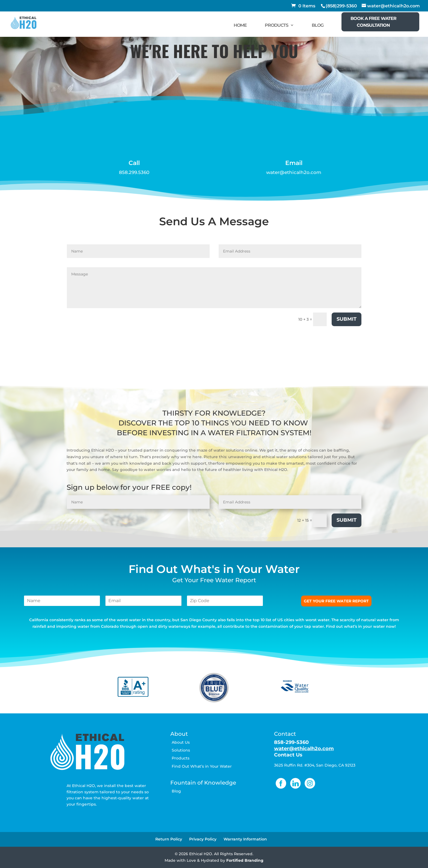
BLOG (318, 25)
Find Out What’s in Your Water (202, 766)
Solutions (181, 750)
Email (294, 163)
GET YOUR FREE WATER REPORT (336, 601)
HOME (240, 25)
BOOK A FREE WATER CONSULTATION (373, 22)
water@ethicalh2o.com (294, 172)
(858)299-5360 (341, 6)
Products (181, 758)
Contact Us (288, 755)
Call (134, 163)
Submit (347, 319)
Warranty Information (245, 839)
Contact (285, 734)
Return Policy (169, 839)
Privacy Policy (203, 839)
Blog (176, 791)
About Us (181, 742)
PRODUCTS (277, 25)
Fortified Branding (245, 860)
